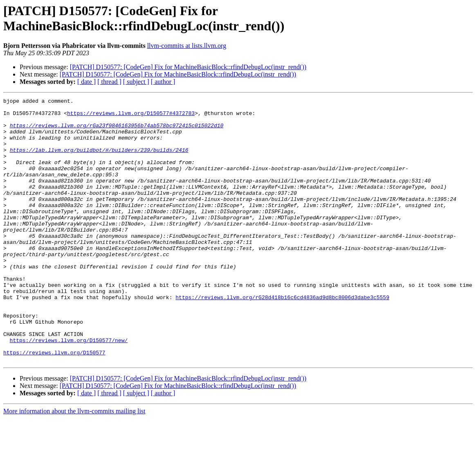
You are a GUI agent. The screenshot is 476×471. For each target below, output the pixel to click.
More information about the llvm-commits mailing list (74, 464)
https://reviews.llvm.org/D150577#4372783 (131, 117)
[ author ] (163, 82)
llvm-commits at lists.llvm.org (187, 46)
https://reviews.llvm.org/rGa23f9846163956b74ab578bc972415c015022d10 (117, 131)
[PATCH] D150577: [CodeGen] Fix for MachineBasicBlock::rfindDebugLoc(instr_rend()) (188, 67)
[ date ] (86, 82)
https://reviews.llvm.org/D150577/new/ (69, 389)
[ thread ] (109, 82)
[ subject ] (136, 82)
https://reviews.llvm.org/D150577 (54, 404)
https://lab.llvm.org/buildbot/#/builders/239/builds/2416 (99, 161)
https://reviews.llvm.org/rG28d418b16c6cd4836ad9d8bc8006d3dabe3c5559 (282, 338)
